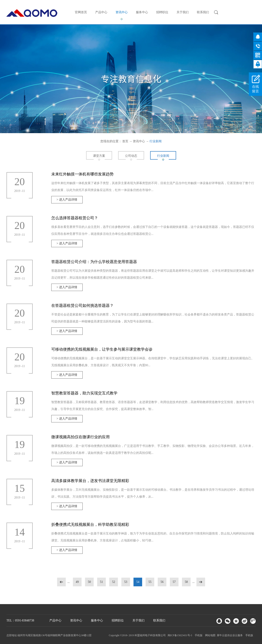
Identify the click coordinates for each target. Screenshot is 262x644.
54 (138, 582)
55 (150, 582)
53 (126, 582)
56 (162, 582)
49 (77, 582)
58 (186, 582)
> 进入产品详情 (67, 200)
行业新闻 (156, 141)
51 (101, 582)
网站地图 (210, 635)
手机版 (198, 635)
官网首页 (81, 12)
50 (89, 582)
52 (114, 582)
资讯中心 (139, 141)
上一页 (61, 582)
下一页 (201, 582)
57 (174, 582)
